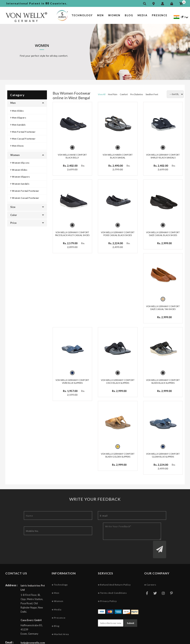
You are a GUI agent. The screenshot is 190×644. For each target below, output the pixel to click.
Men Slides (17, 111)
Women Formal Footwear (25, 191)
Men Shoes (17, 146)
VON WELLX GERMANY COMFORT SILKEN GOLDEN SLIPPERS (118, 453)
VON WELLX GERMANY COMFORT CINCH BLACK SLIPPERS (118, 380)
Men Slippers (18, 118)
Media (142, 15)
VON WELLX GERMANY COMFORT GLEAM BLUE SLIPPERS (163, 453)
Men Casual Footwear (23, 139)
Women (114, 15)
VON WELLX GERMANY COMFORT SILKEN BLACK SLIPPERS (163, 380)
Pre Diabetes (137, 94)
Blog (129, 15)
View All (102, 94)
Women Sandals (20, 184)
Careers (150, 568)
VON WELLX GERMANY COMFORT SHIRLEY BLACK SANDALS (163, 156)
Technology (82, 15)
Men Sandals (18, 125)
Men (100, 15)
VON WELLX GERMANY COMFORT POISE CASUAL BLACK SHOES (118, 233)
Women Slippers (20, 177)
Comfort (124, 94)
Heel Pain (113, 94)
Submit (131, 607)
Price (27, 223)
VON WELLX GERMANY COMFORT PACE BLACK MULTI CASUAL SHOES (72, 233)
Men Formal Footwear (23, 132)
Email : (9, 626)
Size (27, 207)
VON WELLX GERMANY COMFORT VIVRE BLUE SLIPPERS (72, 380)
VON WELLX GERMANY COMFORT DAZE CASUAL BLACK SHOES (163, 233)
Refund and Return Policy (114, 568)
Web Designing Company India (166, 640)
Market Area (60, 618)
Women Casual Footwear (25, 198)
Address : (11, 569)
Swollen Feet (152, 94)
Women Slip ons (20, 163)
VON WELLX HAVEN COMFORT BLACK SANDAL (118, 156)
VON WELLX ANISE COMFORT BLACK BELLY (72, 156)
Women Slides (19, 170)
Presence (160, 15)
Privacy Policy (107, 585)
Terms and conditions (112, 577)
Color (27, 215)
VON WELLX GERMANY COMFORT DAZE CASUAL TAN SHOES (163, 307)
